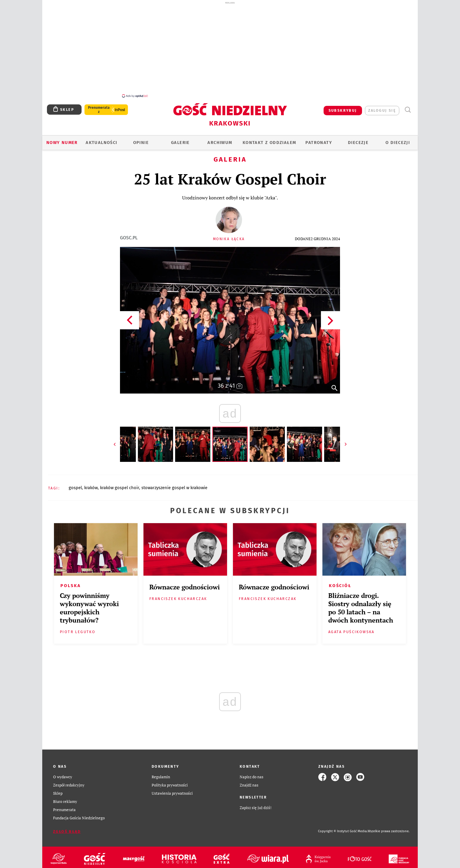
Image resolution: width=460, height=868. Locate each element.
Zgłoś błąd (67, 828)
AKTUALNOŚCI (101, 139)
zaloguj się (382, 107)
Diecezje (358, 139)
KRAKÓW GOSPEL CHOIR (120, 484)
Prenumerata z (99, 106)
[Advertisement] (230, 49)
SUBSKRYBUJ (343, 107)
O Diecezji (398, 139)
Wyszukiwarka (408, 107)
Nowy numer (62, 139)
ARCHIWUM (220, 139)
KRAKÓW (91, 484)
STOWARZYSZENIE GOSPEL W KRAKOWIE (174, 484)
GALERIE (180, 139)
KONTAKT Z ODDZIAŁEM (269, 139)
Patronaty (319, 139)
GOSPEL (75, 484)
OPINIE (141, 139)
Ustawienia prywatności (172, 790)
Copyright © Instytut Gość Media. (343, 828)
